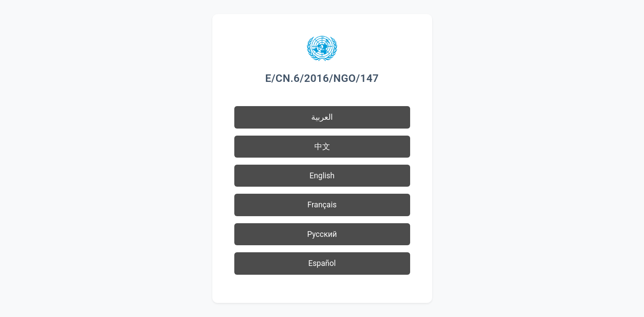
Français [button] (322, 205)
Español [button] (322, 263)
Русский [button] (322, 234)
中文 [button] (322, 147)
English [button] (322, 176)
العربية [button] (322, 117)
